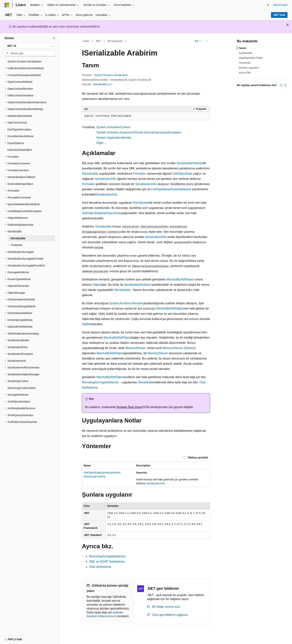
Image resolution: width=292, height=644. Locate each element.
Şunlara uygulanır (249, 68)
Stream (190, 348)
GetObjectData (182, 174)
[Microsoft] (7, 5)
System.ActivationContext (113, 127)
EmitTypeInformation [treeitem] (19, 130)
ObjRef (87, 324)
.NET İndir (279, 15)
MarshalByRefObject (180, 279)
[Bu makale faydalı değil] (285, 85)
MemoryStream (135, 348)
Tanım (242, 48)
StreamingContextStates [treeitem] (22, 388)
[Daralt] (54, 38)
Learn (86, 41)
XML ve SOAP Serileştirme (107, 562)
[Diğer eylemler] (207, 41)
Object (97, 285)
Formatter (140, 174)
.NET (98, 41)
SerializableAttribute (190, 163)
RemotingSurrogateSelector (100, 382)
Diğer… (101, 143)
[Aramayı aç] (268, 5)
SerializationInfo (105, 179)
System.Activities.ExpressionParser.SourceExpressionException (139, 132)
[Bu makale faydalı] (281, 85)
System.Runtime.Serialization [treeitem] (24, 61)
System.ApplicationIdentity (114, 138)
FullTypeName (161, 189)
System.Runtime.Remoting (127, 303)
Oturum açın (280, 5)
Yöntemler (245, 63)
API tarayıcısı (115, 41)
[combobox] (30, 46)
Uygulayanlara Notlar (251, 58)
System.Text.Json (129, 407)
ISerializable (90, 174)
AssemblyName (181, 189)
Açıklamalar (246, 53)
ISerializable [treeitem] (18, 238)
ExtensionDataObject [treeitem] (20, 150)
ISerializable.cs (102, 84)
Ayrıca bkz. (245, 72)
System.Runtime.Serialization (111, 75)
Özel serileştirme (100, 567)
